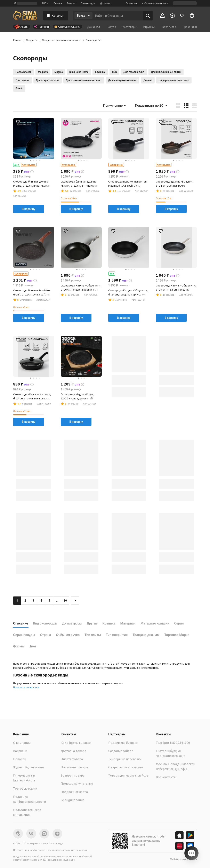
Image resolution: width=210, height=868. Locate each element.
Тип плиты (93, 635)
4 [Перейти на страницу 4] (41, 601)
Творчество (169, 27)
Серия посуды (24, 635)
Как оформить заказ (76, 743)
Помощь (58, 3)
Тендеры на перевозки (125, 759)
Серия (179, 623)
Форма (18, 646)
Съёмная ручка (68, 635)
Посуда (111, 27)
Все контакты (166, 777)
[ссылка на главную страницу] (25, 16)
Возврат (71, 3)
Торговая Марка (177, 635)
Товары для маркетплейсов (128, 775)
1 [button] (17, 601)
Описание (21, 623)
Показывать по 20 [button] (151, 105)
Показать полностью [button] (26, 687)
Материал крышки (155, 623)
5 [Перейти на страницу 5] (49, 601)
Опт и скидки (88, 3)
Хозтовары (130, 27)
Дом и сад (94, 27)
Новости (20, 759)
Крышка (109, 623)
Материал (128, 623)
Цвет (33, 646)
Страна (46, 635)
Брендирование (72, 800)
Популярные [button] (115, 105)
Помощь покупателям (77, 783)
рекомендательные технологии (70, 850)
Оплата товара (72, 759)
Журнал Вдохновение (29, 767)
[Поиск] (148, 16)
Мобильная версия (183, 859)
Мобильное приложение (155, 3)
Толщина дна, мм (146, 635)
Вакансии (131, 3)
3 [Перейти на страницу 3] (33, 601)
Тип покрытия (117, 635)
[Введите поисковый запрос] (118, 16)
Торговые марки (25, 788)
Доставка (105, 3)
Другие (92, 623)
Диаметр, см (72, 623)
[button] (91, 40)
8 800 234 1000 (180, 743)
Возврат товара (73, 775)
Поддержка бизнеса (123, 743)
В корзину (29, 209)
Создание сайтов (121, 751)
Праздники (190, 27)
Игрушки (149, 27)
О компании (22, 743)
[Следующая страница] (75, 601)
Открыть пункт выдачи (126, 767)
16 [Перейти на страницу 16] (65, 601)
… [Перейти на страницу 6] (57, 601)
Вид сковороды (45, 623)
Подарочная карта (74, 792)
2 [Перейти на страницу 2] (25, 601)
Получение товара (74, 767)
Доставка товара (73, 751)
